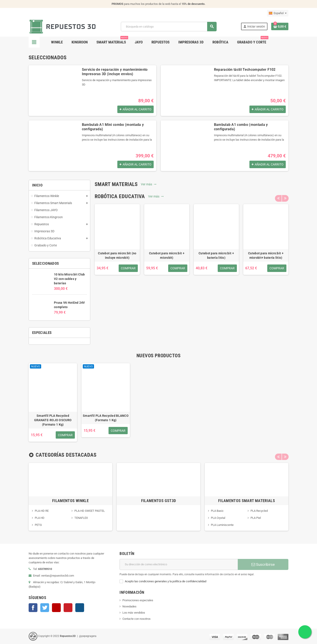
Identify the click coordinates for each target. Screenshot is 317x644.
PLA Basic (217, 511)
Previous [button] (278, 196)
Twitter (45, 608)
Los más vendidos (134, 613)
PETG (38, 525)
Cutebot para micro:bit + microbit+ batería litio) (266, 255)
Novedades (129, 606)
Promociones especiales (138, 600)
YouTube (56, 608)
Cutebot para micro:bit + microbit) (167, 255)
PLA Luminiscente (222, 525)
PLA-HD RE (42, 511)
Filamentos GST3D (159, 501)
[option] (117, 239)
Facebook (33, 608)
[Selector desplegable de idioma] (278, 13)
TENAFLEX (81, 518)
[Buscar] (169, 27)
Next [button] (285, 196)
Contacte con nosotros (136, 619)
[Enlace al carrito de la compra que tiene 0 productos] (280, 26)
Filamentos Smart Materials (247, 501)
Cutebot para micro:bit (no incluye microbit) (117, 255)
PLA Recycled (259, 511)
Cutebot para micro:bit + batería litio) (216, 255)
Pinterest (68, 608)
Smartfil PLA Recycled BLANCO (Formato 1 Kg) (106, 418)
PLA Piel (256, 518)
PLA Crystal (218, 518)
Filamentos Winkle (70, 501)
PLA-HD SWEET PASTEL (90, 511)
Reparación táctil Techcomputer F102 (245, 70)
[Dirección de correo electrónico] (179, 564)
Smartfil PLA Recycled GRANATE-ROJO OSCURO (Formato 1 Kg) (53, 420)
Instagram (80, 608)
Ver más (149, 184)
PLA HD (40, 518)
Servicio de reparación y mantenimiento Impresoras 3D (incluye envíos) (115, 72)
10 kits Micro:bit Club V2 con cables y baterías (69, 279)
